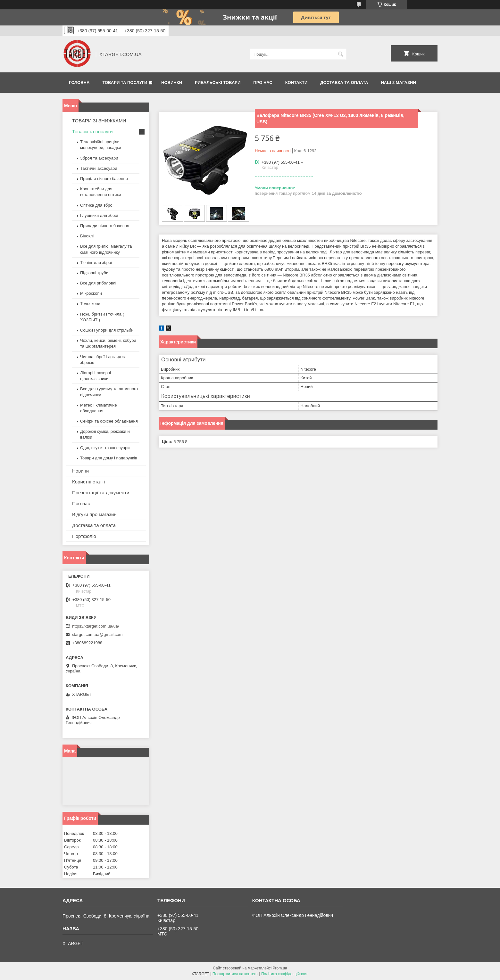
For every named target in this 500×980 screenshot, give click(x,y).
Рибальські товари (218, 82)
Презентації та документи (101, 493)
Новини (80, 471)
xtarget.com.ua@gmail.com (97, 634)
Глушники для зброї (99, 215)
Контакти (296, 82)
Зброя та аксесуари (99, 158)
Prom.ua (280, 968)
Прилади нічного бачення (105, 226)
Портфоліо (84, 536)
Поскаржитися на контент (235, 974)
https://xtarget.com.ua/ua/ (96, 626)
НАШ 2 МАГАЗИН (398, 82)
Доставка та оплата (344, 82)
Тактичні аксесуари (99, 168)
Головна (79, 82)
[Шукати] (341, 54)
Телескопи (90, 304)
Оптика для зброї (97, 205)
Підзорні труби (94, 273)
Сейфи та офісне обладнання (109, 421)
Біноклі (87, 236)
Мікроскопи (91, 293)
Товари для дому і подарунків (109, 458)
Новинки (172, 82)
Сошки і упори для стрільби (107, 330)
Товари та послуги (125, 82)
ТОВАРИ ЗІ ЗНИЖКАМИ (99, 121)
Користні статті (89, 482)
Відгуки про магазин (94, 514)
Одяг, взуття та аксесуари (105, 448)
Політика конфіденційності (285, 974)
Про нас (263, 82)
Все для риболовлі (98, 283)
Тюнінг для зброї (96, 263)
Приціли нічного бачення (104, 179)
